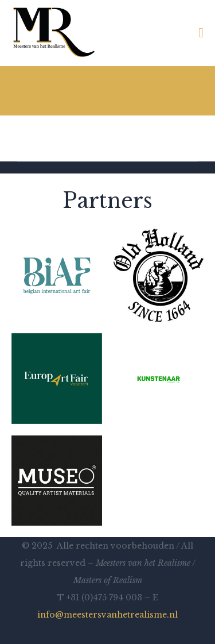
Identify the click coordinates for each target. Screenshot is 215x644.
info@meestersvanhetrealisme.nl (107, 615)
